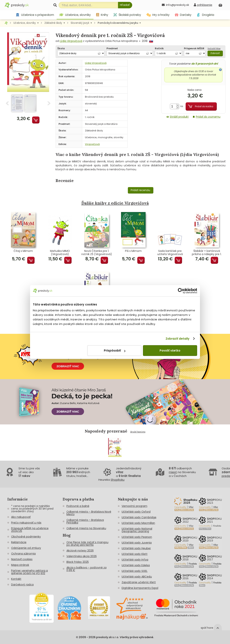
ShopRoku (118, 480)
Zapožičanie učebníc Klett (139, 582)
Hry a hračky (158, 15)
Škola (61, 48)
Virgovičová (92, 144)
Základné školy (53, 23)
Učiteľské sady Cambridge (139, 517)
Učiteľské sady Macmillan (138, 523)
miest (173, 472)
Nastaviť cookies (22, 559)
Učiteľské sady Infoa (135, 560)
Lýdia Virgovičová (71, 41)
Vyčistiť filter (214, 49)
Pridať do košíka (204, 106)
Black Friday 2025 (78, 562)
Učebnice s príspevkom (35, 15)
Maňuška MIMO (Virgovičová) (60, 253)
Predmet (112, 48)
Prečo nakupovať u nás (26, 523)
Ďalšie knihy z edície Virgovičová (115, 203)
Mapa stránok (20, 565)
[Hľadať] (125, 5)
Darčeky (183, 15)
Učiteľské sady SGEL (135, 571)
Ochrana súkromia (23, 554)
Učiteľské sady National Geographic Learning (137, 530)
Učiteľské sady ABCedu (137, 577)
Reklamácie (19, 542)
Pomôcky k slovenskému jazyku (118, 23)
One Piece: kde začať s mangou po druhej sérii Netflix (87, 544)
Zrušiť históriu (138, 432)
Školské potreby (127, 15)
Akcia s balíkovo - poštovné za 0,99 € (86, 569)
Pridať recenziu (140, 190)
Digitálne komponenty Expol (140, 588)
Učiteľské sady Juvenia (137, 543)
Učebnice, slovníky (75, 15)
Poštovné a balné (78, 506)
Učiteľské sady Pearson (137, 537)
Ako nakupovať (21, 517)
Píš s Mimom (133, 251)
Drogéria (205, 15)
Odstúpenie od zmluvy (26, 548)
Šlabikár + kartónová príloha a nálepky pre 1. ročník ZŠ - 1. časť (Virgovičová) (207, 253)
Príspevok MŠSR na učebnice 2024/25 (30, 530)
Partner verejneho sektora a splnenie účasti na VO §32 (29, 572)
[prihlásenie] (203, 5)
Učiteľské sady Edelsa (136, 565)
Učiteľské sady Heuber (136, 548)
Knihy (102, 15)
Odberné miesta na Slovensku (86, 528)
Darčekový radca (22, 585)
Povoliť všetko (170, 351)
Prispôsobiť (115, 351)
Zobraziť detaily (178, 339)
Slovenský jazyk (80, 23)
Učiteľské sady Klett (135, 554)
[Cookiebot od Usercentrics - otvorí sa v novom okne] (181, 291)
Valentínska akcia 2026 (82, 556)
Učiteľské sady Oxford (136, 512)
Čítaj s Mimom (23, 251)
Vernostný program (134, 506)
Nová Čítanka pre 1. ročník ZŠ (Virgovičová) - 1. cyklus (97, 253)
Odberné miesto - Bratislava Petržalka (85, 521)
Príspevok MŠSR (194, 48)
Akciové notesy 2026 (80, 551)
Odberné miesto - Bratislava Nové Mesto (89, 513)
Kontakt (16, 579)
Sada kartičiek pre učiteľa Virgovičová (170, 253)
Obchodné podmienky (26, 537)
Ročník (159, 48)
